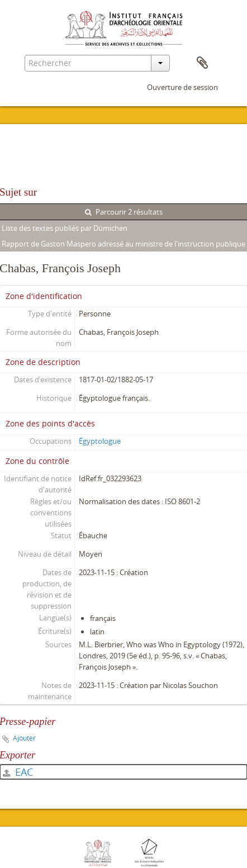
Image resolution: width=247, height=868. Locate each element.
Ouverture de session (182, 87)
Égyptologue (100, 441)
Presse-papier (202, 63)
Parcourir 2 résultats (124, 212)
